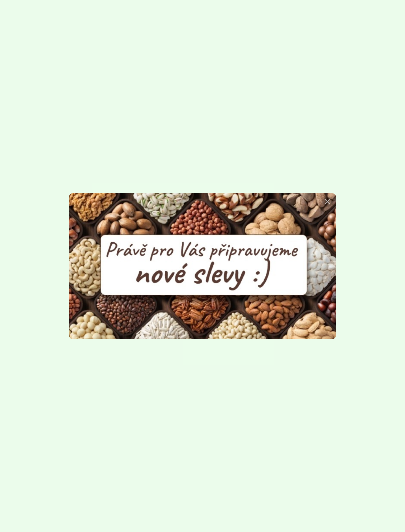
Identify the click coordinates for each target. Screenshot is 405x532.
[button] (327, 202)
